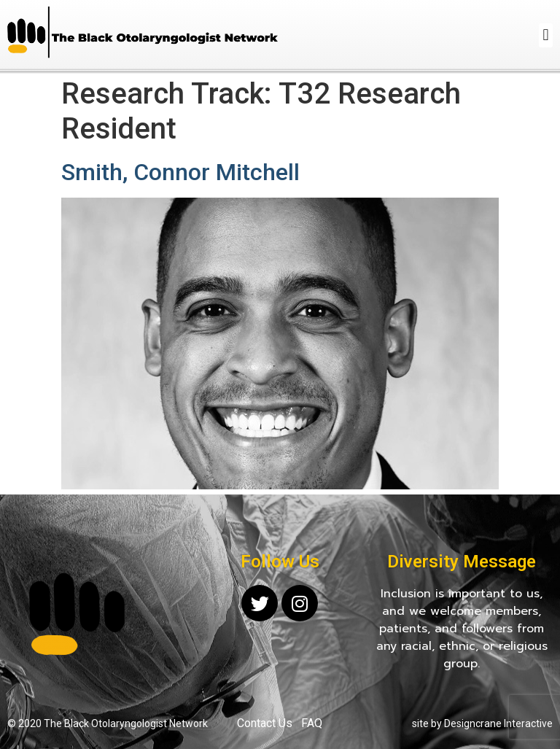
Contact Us (265, 723)
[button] (546, 35)
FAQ (312, 723)
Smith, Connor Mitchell (180, 172)
